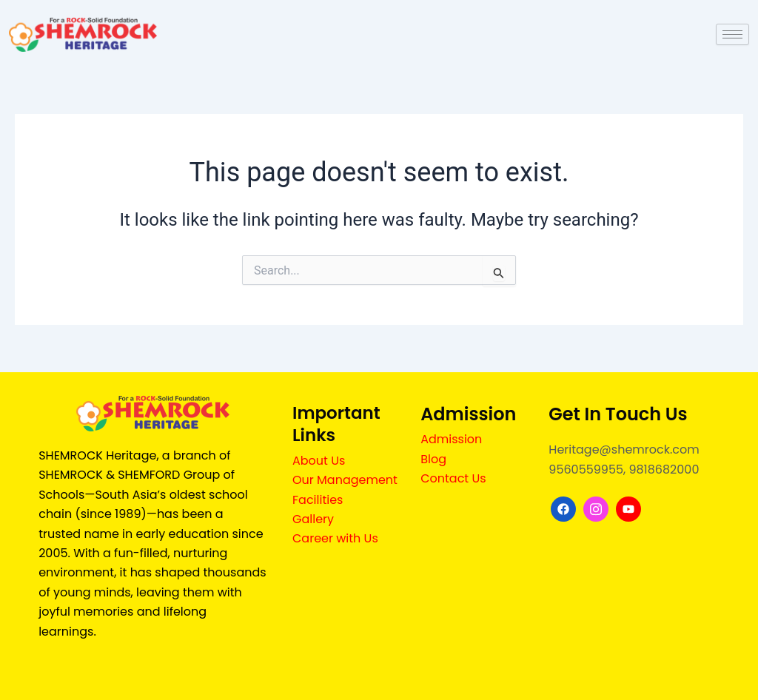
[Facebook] (563, 509)
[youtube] (628, 509)
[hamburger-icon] (732, 34)
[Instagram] (596, 509)
